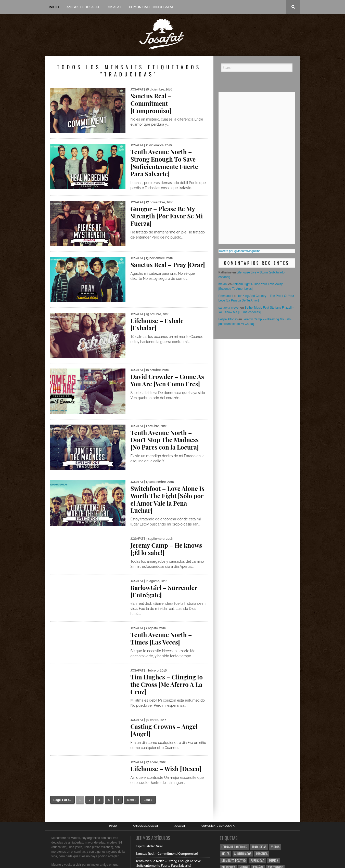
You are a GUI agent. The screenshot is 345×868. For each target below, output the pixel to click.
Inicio (54, 7)
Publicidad (257, 860)
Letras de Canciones (234, 847)
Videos (275, 847)
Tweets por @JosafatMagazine (240, 251)
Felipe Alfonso (228, 319)
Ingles (226, 854)
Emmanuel (226, 296)
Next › (131, 800)
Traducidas (259, 847)
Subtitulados (243, 854)
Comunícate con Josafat (151, 7)
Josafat (114, 7)
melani (223, 284)
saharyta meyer (229, 308)
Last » (148, 800)
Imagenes (262, 854)
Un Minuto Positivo (234, 860)
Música (273, 860)
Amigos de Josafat (83, 7)
